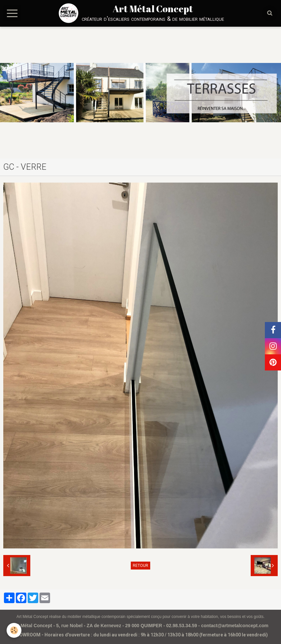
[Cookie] (14, 630)
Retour (140, 566)
